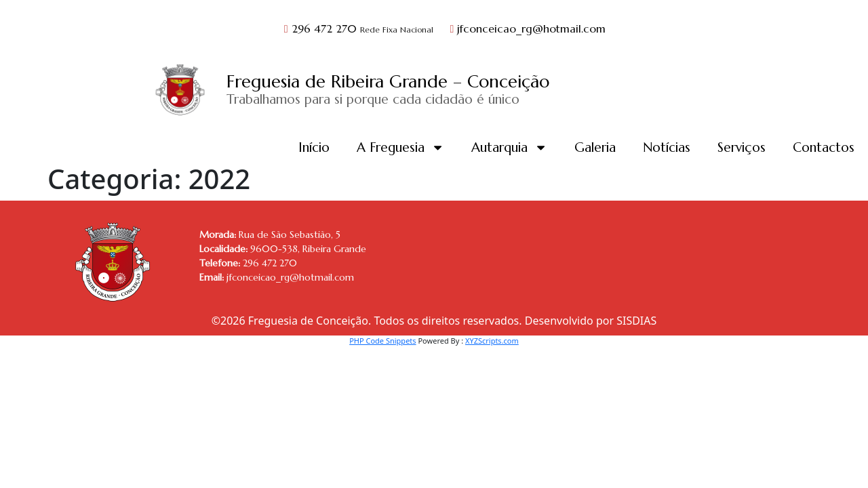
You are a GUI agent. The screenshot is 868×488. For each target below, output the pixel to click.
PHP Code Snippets (382, 341)
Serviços (742, 147)
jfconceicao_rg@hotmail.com (528, 28)
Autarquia (509, 147)
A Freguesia (400, 147)
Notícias (667, 147)
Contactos (824, 147)
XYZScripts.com (492, 341)
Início (314, 147)
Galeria (595, 147)
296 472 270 (360, 28)
